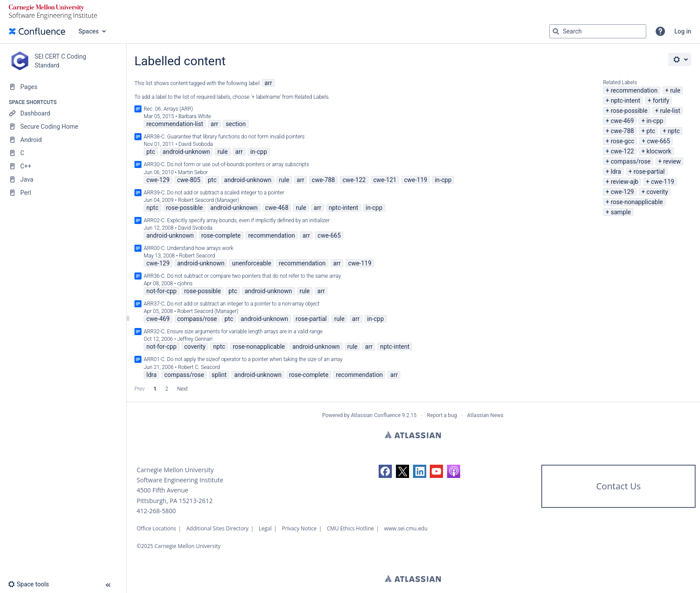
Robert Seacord (197, 256)
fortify (661, 101)
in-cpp (655, 121)
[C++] (63, 166)
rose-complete (221, 235)
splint (219, 375)
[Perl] (63, 193)
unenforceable (251, 263)
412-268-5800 (156, 511)
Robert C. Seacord (199, 367)
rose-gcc (622, 141)
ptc (651, 131)
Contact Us (618, 486)
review (672, 161)
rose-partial (649, 172)
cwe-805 (189, 180)
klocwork (659, 151)
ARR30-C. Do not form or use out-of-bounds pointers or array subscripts (226, 164)
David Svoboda (196, 144)
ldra (616, 172)
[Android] (63, 140)
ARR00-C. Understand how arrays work (188, 248)
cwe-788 (622, 131)
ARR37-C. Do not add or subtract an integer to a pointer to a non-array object (232, 304)
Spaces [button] (89, 31)
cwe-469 (622, 121)
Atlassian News (486, 415)
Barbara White (195, 116)
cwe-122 (622, 151)
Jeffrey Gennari (195, 339)
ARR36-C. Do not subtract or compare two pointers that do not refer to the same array (242, 276)
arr (268, 83)
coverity (657, 192)
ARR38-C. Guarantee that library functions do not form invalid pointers (224, 137)
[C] (63, 153)
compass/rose (631, 161)
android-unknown (186, 152)
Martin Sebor (193, 172)
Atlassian (413, 435)
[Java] (63, 179)
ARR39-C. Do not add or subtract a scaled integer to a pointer (214, 193)
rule (675, 90)
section (236, 124)
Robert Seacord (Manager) (209, 200)
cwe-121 (385, 180)
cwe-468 (277, 208)
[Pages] (63, 87)
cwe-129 (622, 192)
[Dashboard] (63, 113)
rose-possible (629, 111)
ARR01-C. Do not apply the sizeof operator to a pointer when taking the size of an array (243, 359)
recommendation (634, 90)
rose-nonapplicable (637, 202)
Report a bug (442, 415)
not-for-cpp (162, 291)
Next (182, 389)
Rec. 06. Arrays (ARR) (168, 109)
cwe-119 (663, 182)
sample (621, 212)
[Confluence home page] (37, 31)
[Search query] (598, 31)
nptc (674, 131)
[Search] (556, 31)
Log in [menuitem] (683, 31)
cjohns (185, 283)
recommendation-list (175, 124)
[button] (660, 31)
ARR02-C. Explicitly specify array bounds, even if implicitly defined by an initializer (237, 220)
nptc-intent (625, 101)
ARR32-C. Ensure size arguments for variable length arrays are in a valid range (233, 332)
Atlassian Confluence (376, 415)
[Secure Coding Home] (63, 127)
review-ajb (624, 182)
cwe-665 (658, 141)
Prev (140, 389)
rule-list (670, 111)
